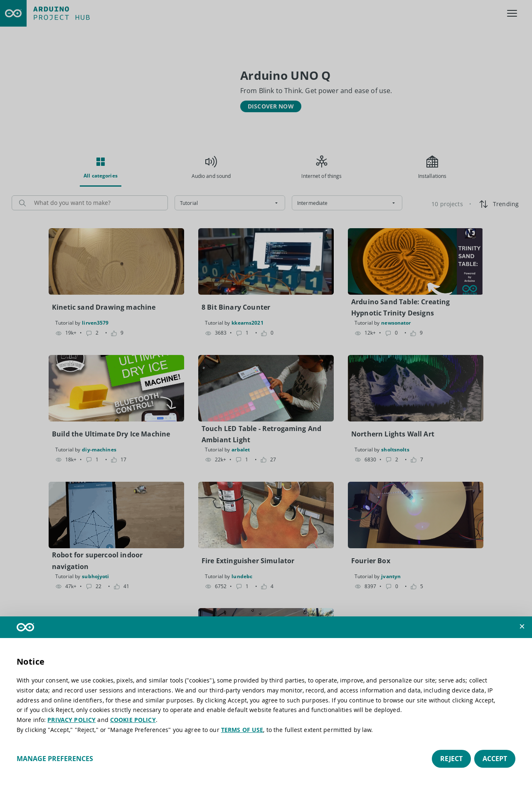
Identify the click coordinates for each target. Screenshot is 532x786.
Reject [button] (451, 759)
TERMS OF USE (242, 730)
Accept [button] (495, 759)
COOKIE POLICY (133, 720)
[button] (522, 626)
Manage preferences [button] (55, 759)
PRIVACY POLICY (71, 720)
